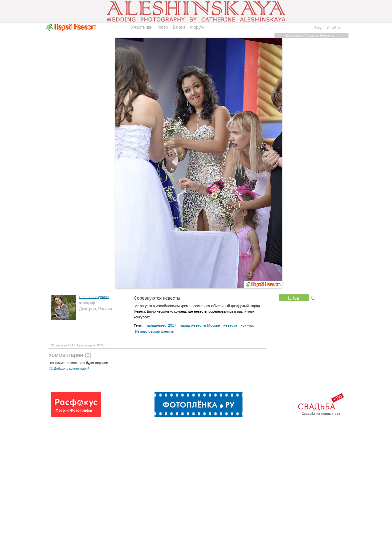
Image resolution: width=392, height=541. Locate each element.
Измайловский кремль (154, 331)
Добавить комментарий (72, 369)
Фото (163, 27)
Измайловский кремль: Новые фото (311, 35)
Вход (318, 28)
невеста (230, 325)
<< (280, 35)
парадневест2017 (161, 325)
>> (343, 35)
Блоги (179, 27)
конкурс (247, 325)
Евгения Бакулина (94, 297)
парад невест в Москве (200, 325)
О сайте (333, 28)
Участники (142, 27)
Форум (197, 27)
